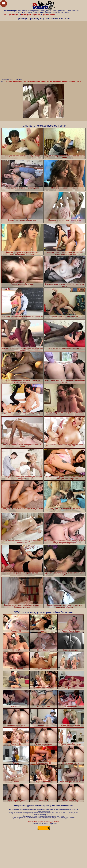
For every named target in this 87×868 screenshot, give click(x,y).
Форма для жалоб (52, 822)
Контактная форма (35, 822)
